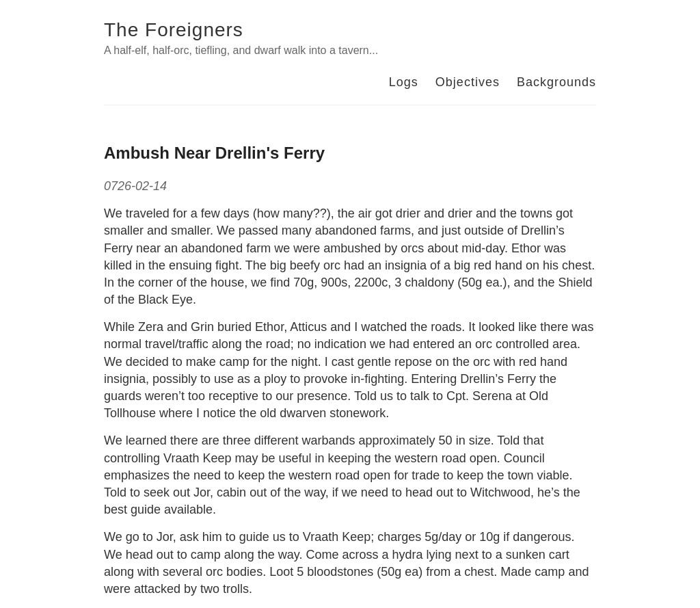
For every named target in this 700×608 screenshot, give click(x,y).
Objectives (468, 82)
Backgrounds (556, 82)
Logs (404, 82)
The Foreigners (174, 30)
